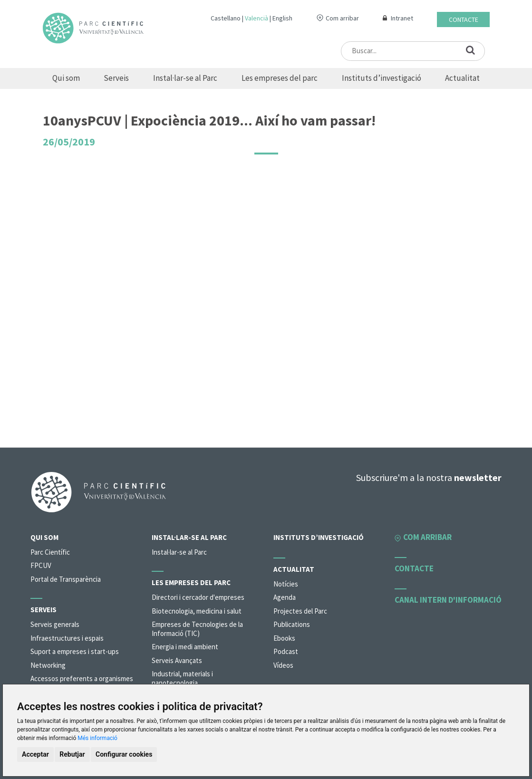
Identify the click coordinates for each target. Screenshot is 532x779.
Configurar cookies (124, 754)
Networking (48, 665)
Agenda (285, 597)
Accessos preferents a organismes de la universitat (82, 683)
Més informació (97, 738)
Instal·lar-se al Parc (185, 78)
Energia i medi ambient (185, 647)
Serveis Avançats (177, 660)
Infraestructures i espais (67, 638)
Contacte (464, 19)
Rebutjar (72, 754)
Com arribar (342, 18)
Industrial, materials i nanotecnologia (182, 678)
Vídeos (283, 665)
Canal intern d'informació (448, 600)
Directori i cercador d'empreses (198, 597)
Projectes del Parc (300, 611)
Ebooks (284, 638)
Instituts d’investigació (382, 78)
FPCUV (41, 565)
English (282, 18)
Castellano (226, 18)
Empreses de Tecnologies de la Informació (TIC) (197, 629)
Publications (292, 624)
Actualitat (462, 78)
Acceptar (35, 754)
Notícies (286, 584)
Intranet (402, 18)
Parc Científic (50, 552)
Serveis (116, 78)
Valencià (256, 18)
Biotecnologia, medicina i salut (197, 611)
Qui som (66, 78)
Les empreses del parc (280, 78)
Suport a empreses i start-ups (75, 651)
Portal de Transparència (66, 579)
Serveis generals (55, 624)
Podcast (286, 651)
